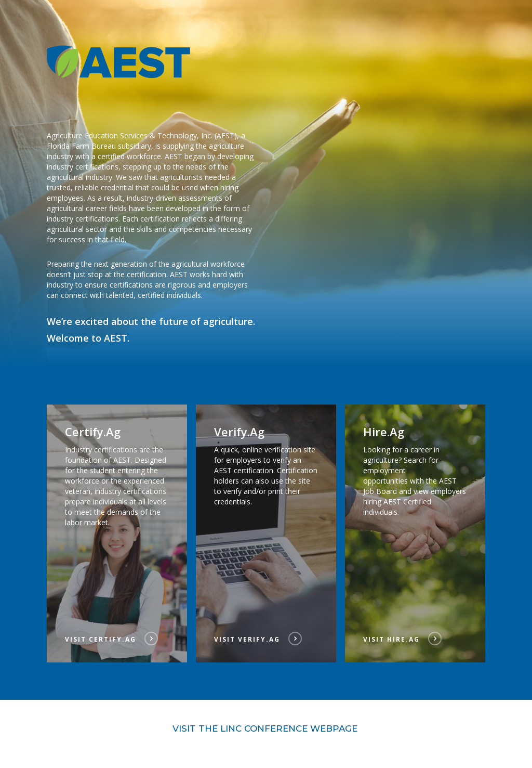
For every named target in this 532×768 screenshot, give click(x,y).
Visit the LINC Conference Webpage (266, 728)
